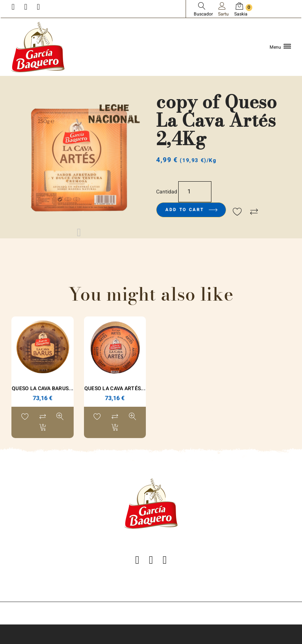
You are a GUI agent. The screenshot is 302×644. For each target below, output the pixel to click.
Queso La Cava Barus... (43, 388)
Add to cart (191, 210)
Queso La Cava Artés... (115, 388)
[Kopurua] (195, 192)
